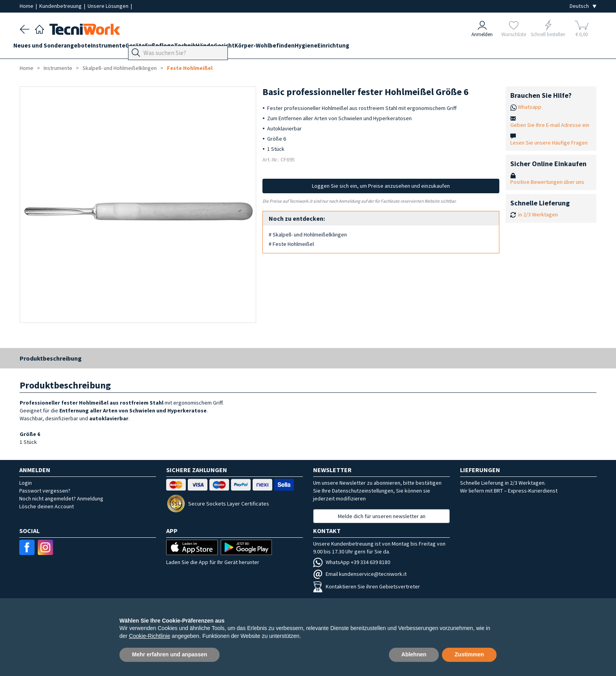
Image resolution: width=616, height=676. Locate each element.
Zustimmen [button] (469, 654)
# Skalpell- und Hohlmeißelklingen (308, 234)
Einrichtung (396, 48)
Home (27, 6)
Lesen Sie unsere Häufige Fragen (549, 143)
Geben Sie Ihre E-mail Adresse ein (550, 125)
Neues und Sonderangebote (58, 48)
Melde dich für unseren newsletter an (382, 516)
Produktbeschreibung (51, 358)
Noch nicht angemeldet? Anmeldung (61, 498)
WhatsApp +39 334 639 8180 (352, 562)
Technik (216, 48)
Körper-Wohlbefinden (315, 48)
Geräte (154, 48)
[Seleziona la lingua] (583, 6)
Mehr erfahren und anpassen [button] (170, 654)
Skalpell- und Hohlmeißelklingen (120, 68)
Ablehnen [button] (414, 654)
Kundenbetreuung (61, 6)
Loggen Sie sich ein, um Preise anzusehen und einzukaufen (381, 186)
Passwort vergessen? (45, 491)
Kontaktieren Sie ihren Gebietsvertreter (367, 586)
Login (26, 483)
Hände (242, 48)
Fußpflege (185, 48)
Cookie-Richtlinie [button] (149, 636)
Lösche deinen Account (47, 506)
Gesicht (268, 48)
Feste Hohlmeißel (190, 68)
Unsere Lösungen (109, 6)
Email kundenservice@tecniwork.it (360, 574)
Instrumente (121, 48)
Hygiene (363, 48)
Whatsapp (530, 107)
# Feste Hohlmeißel (291, 244)
